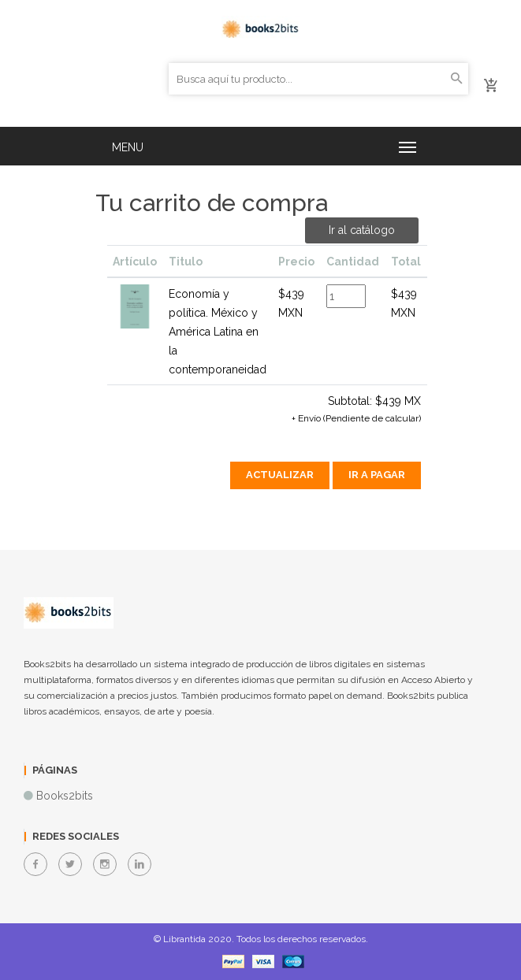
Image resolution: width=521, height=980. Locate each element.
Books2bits (65, 796)
